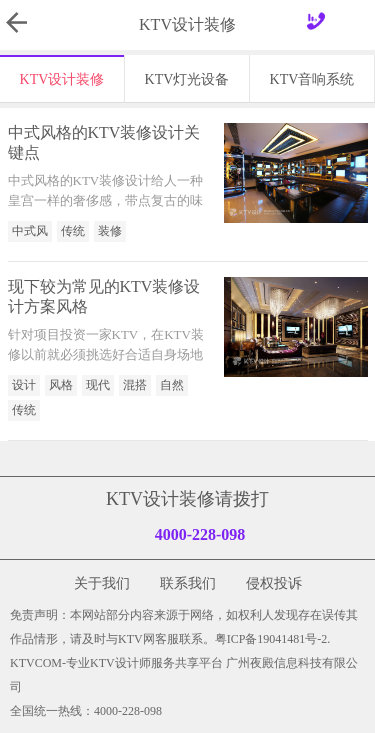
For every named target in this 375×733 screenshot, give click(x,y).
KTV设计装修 (62, 79)
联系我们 (188, 583)
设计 (24, 385)
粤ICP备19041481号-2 (271, 639)
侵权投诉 (274, 583)
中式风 (30, 231)
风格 (61, 385)
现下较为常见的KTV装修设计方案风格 (104, 296)
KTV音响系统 (312, 79)
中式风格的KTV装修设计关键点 (104, 142)
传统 (73, 231)
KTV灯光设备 (187, 79)
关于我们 (102, 583)
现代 (98, 385)
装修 (110, 231)
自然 (172, 385)
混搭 (135, 385)
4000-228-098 (200, 534)
